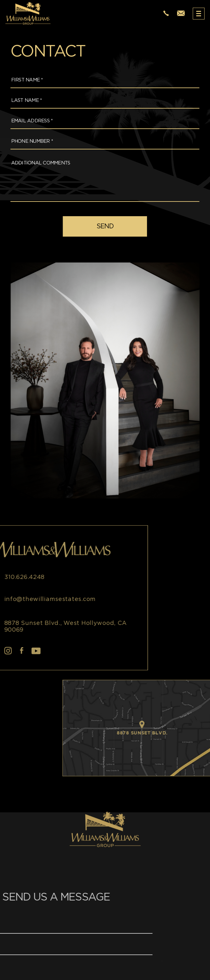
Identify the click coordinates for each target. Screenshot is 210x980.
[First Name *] (101, 80)
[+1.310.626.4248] (166, 14)
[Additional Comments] (101, 178)
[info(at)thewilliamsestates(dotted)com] (181, 14)
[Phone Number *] (101, 142)
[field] (101, 226)
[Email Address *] (101, 121)
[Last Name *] (101, 101)
